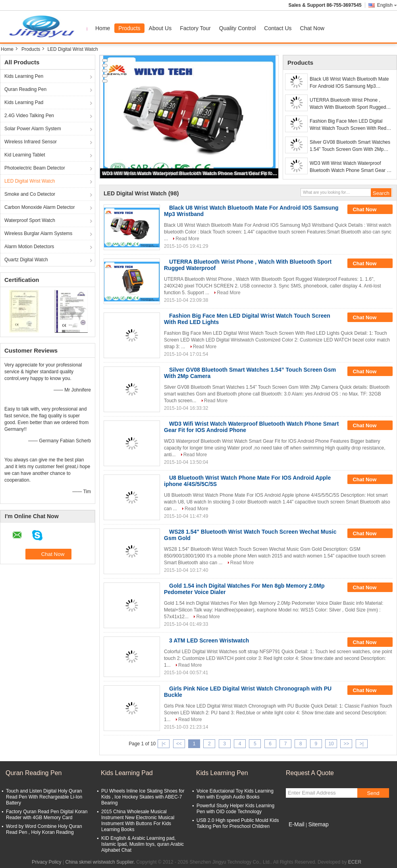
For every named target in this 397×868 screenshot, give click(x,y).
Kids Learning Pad (24, 102)
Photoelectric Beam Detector (35, 168)
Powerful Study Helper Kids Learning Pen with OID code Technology (235, 809)
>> (346, 744)
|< (164, 744)
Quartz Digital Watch (26, 260)
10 (331, 744)
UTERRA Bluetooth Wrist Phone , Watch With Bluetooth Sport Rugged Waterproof (348, 104)
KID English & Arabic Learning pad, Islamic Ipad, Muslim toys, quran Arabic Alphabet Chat (143, 844)
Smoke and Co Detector (30, 194)
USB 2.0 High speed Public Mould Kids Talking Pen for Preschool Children (238, 823)
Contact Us (278, 28)
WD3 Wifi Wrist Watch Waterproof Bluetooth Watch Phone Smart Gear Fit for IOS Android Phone (190, 174)
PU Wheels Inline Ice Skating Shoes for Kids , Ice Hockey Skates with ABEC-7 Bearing (143, 797)
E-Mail (297, 824)
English (387, 5)
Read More (187, 239)
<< (179, 744)
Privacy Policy (47, 862)
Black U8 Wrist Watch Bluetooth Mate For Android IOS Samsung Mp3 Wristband (349, 83)
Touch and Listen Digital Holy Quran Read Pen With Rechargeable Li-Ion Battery (44, 797)
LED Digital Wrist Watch (30, 181)
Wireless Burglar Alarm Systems (38, 233)
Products (129, 28)
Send (373, 793)
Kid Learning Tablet (25, 155)
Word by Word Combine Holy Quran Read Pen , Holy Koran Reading (44, 829)
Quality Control (238, 28)
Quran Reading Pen (25, 89)
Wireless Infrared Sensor (31, 142)
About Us (160, 28)
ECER (355, 862)
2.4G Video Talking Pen (29, 116)
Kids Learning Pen (24, 76)
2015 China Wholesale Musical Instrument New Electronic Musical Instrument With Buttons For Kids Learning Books (138, 821)
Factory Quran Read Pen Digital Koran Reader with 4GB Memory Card (47, 815)
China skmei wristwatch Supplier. (101, 862)
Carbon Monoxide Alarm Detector (40, 207)
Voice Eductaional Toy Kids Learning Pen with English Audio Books (235, 794)
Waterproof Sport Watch (30, 220)
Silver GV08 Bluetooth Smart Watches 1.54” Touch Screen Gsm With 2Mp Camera (350, 146)
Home (103, 28)
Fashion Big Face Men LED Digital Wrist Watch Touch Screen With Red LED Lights (348, 125)
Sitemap (318, 824)
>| (362, 744)
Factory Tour (195, 28)
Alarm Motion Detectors (29, 247)
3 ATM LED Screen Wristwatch (209, 640)
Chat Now (312, 28)
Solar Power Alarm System (33, 129)
